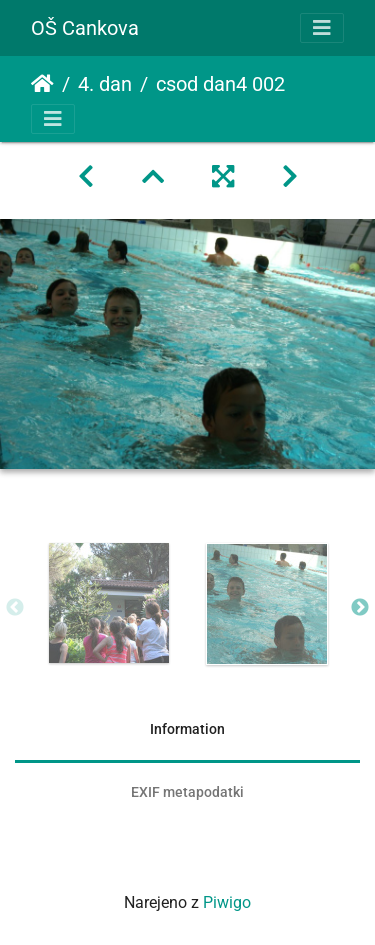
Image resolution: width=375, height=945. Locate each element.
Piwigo (227, 902)
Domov (42, 84)
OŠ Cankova (85, 28)
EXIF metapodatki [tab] (187, 792)
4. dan (105, 84)
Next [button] (360, 608)
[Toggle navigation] (322, 28)
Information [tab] (187, 729)
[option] (109, 603)
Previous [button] (15, 608)
